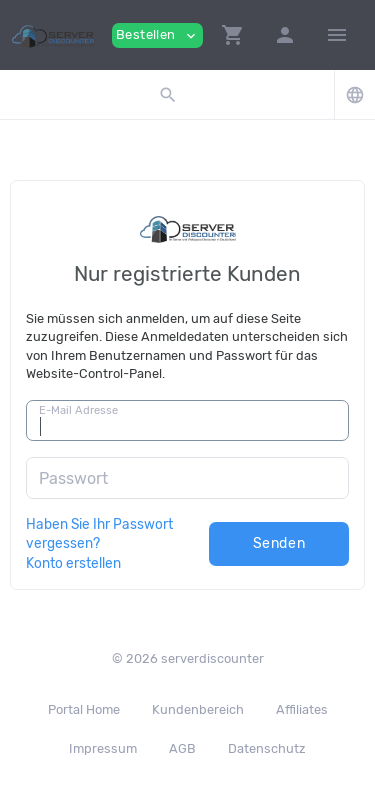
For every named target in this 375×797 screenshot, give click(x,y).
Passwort (73, 478)
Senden (279, 543)
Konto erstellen (73, 563)
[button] (233, 35)
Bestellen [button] (157, 35)
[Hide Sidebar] (337, 35)
